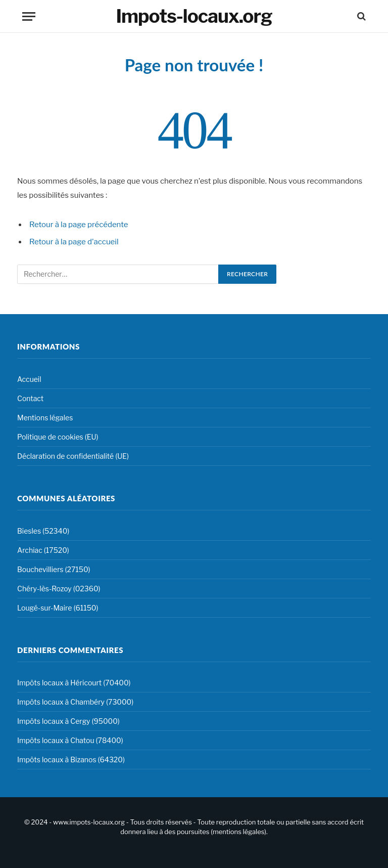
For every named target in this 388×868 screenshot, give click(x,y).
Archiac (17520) (43, 550)
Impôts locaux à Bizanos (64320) (71, 759)
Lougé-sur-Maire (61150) (58, 608)
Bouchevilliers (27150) (54, 569)
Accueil (29, 379)
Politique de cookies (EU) (58, 437)
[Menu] (29, 16)
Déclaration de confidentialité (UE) (73, 456)
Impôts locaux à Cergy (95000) (68, 721)
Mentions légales (45, 418)
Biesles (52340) (43, 531)
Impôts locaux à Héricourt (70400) (74, 683)
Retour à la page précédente (79, 225)
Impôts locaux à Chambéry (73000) (75, 702)
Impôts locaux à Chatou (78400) (70, 740)
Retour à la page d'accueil (74, 242)
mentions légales (238, 832)
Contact (30, 398)
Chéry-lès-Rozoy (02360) (59, 589)
